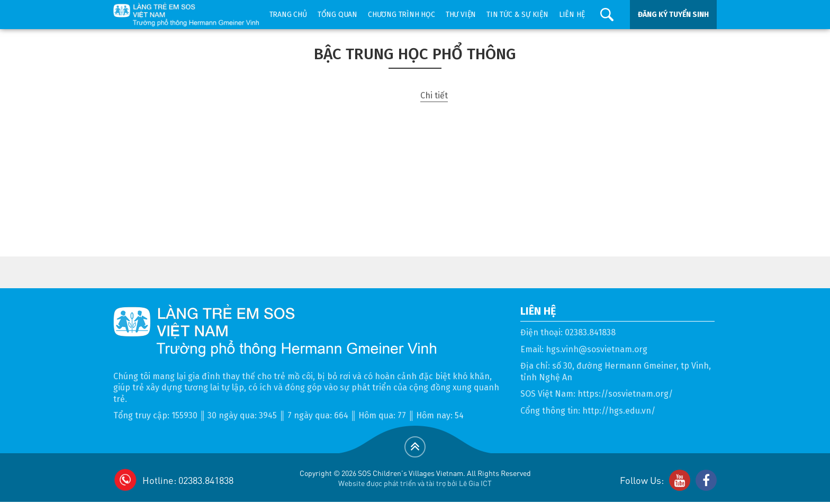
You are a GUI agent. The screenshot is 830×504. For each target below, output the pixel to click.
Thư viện (461, 15)
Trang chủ (288, 15)
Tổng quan (337, 15)
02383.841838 (590, 332)
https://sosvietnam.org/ (625, 394)
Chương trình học (402, 15)
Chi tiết (434, 95)
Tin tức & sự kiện (517, 15)
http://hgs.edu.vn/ (619, 411)
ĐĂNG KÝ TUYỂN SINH (673, 15)
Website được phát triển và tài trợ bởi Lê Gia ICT (415, 483)
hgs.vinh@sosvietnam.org (597, 349)
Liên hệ (572, 15)
